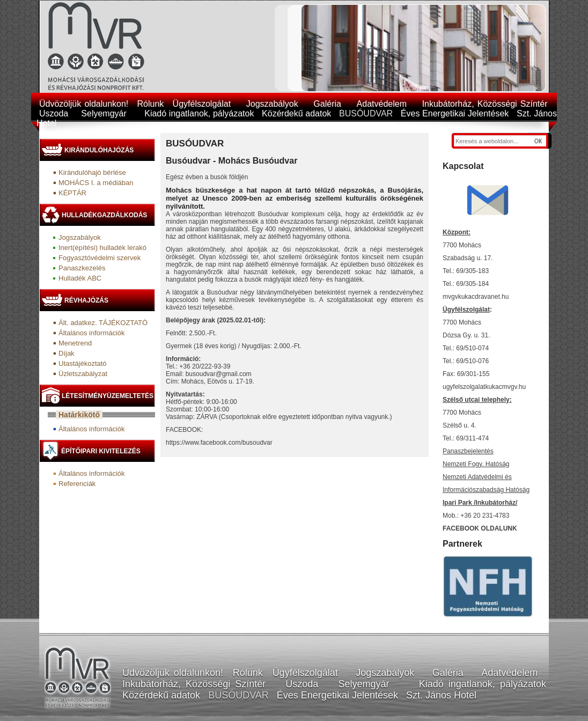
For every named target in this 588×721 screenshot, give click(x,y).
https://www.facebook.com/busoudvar (219, 443)
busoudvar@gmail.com (219, 374)
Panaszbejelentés (468, 451)
